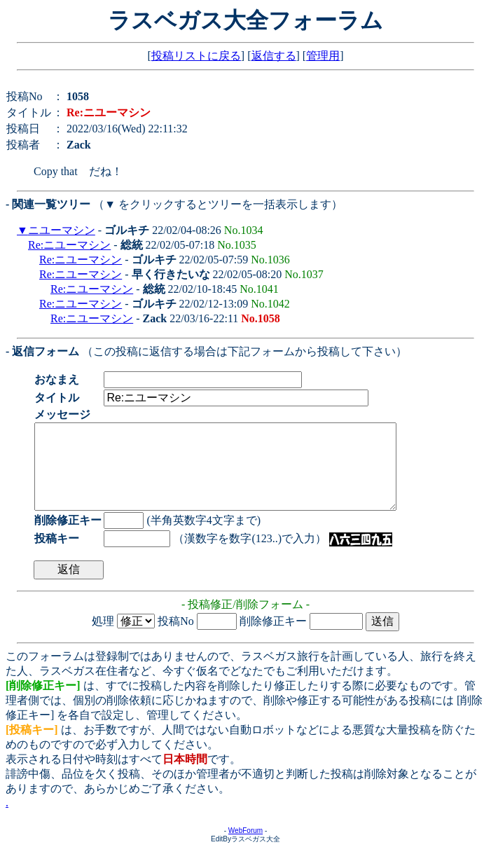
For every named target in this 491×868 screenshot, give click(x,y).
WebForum (245, 847)
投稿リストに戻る (196, 56)
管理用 (323, 56)
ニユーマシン (62, 230)
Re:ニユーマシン (69, 245)
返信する (274, 56)
